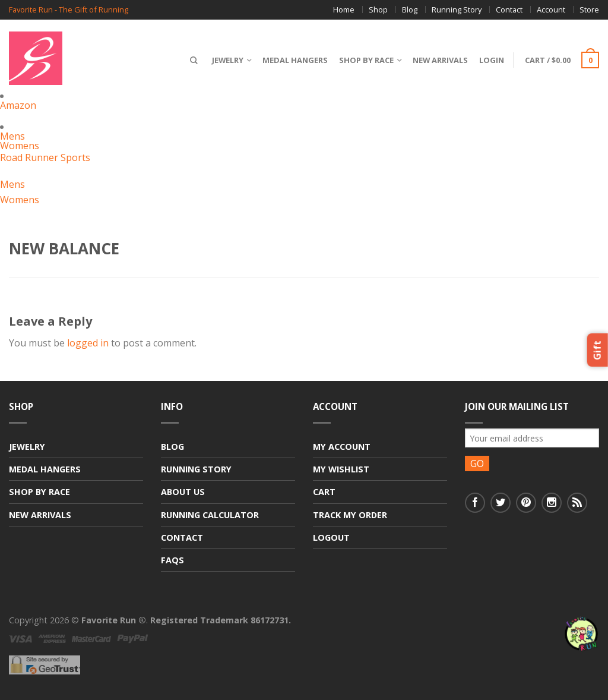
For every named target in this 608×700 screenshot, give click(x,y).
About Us (183, 492)
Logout (331, 537)
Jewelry (228, 60)
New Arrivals (440, 60)
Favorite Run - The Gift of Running (69, 10)
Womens (20, 146)
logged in (88, 343)
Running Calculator (210, 515)
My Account (342, 447)
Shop (378, 10)
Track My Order (350, 515)
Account (551, 10)
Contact (509, 10)
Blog (410, 10)
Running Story (457, 10)
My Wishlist (341, 469)
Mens (12, 136)
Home (344, 10)
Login (492, 60)
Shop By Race (366, 60)
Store (589, 10)
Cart (324, 492)
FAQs (172, 560)
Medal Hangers (295, 60)
